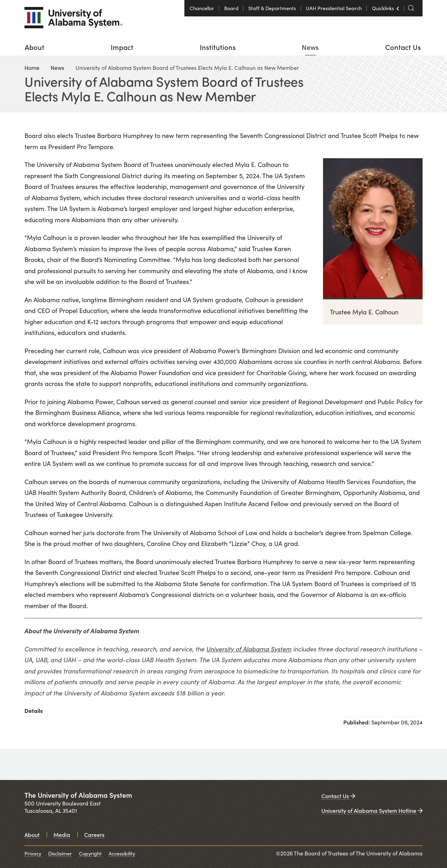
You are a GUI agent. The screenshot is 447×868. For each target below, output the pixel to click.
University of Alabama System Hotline (372, 810)
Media (62, 834)
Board (231, 8)
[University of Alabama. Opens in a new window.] (52, 764)
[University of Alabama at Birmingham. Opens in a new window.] (160, 764)
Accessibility (122, 853)
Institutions (218, 47)
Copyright (90, 853)
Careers (94, 834)
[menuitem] (35, 47)
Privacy (33, 853)
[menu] (223, 47)
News (310, 47)
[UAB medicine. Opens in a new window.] (379, 764)
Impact (122, 47)
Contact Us (403, 47)
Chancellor (202, 8)
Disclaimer (60, 853)
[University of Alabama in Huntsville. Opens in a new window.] (263, 764)
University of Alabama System (249, 649)
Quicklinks (383, 6)
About (35, 47)
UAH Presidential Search (334, 8)
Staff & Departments (272, 8)
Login (5, 3)
